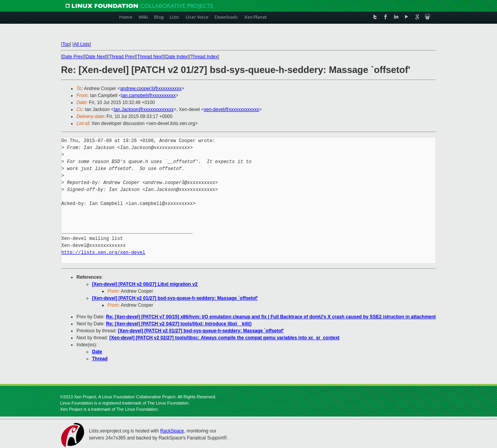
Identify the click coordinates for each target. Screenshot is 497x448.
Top (66, 44)
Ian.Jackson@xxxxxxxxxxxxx (144, 109)
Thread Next (150, 57)
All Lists (82, 44)
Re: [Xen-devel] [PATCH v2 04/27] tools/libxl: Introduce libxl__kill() (179, 324)
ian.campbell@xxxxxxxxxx (149, 96)
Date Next (96, 57)
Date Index (177, 57)
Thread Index (204, 57)
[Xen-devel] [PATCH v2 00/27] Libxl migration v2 (145, 284)
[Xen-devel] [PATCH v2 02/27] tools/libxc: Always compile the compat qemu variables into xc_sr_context (225, 338)
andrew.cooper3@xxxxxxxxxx (151, 89)
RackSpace (172, 431)
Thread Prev (122, 57)
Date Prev (72, 57)
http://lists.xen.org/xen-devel (103, 253)
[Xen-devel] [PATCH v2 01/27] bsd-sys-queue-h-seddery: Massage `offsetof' (175, 298)
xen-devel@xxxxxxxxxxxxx (231, 109)
